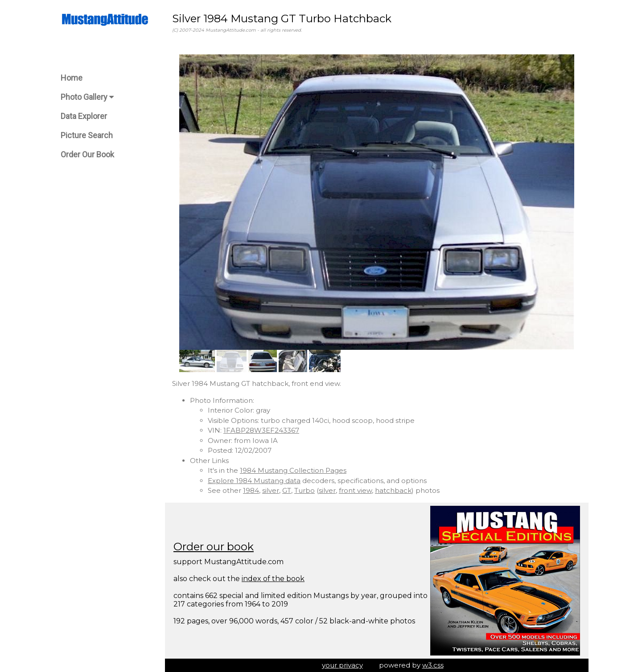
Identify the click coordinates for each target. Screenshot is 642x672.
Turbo (305, 490)
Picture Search (87, 135)
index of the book (273, 579)
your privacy (342, 665)
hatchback (393, 490)
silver (271, 490)
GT (287, 490)
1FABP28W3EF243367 (261, 430)
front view (355, 490)
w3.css (433, 665)
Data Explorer (84, 116)
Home (72, 78)
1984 (251, 490)
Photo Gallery (87, 97)
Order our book (214, 547)
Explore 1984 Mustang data (254, 481)
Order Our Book (87, 154)
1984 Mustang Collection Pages (293, 470)
